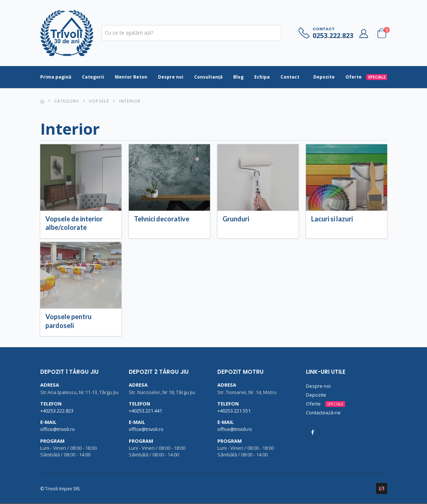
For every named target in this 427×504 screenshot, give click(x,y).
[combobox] (191, 33)
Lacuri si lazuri (332, 220)
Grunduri (236, 220)
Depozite (324, 77)
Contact (290, 77)
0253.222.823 (333, 36)
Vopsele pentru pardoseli (68, 322)
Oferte (366, 77)
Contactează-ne (324, 413)
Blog (238, 77)
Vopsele (99, 101)
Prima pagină (56, 77)
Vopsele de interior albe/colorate (74, 224)
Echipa (262, 77)
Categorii (93, 77)
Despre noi (171, 77)
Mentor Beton (131, 77)
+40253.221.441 (145, 411)
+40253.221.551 (234, 411)
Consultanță (208, 77)
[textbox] (191, 33)
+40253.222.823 (57, 411)
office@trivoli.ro (58, 430)
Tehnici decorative (162, 220)
